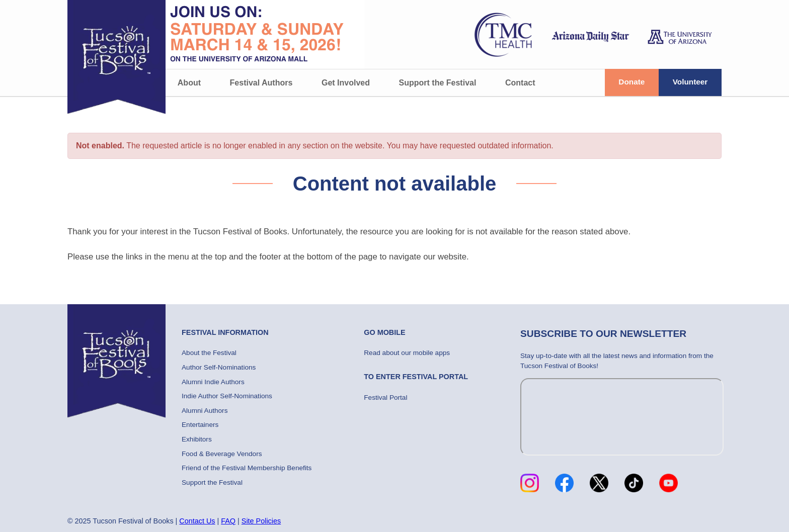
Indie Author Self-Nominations (227, 396)
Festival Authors (261, 83)
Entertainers (200, 425)
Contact (520, 83)
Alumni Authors (205, 411)
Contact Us (197, 521)
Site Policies (261, 521)
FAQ (228, 521)
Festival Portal (385, 397)
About (189, 83)
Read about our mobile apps (407, 353)
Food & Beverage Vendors (222, 454)
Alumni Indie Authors (213, 382)
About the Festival (209, 353)
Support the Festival (438, 83)
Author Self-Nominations (219, 367)
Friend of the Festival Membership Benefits (247, 468)
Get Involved (346, 83)
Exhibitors (197, 439)
